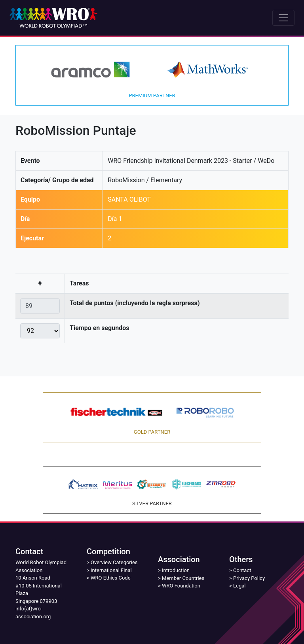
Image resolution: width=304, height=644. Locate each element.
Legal (239, 586)
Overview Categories (114, 562)
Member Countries (183, 578)
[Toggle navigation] (283, 18)
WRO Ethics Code (111, 578)
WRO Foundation (181, 586)
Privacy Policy (249, 578)
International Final (111, 570)
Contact (242, 570)
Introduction (176, 570)
